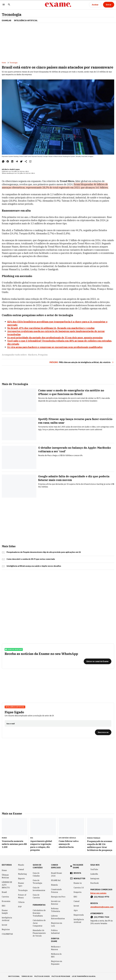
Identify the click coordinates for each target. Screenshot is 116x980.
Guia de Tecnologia (37, 882)
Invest (4, 925)
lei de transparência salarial (84, 976)
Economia (6, 901)
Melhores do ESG (56, 955)
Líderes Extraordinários (58, 917)
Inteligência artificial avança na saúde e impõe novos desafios (34, 566)
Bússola (73, 838)
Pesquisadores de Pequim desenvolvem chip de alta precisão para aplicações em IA (44, 552)
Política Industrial (55, 932)
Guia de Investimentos (39, 889)
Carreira (5, 897)
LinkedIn (94, 874)
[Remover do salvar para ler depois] (30, 161)
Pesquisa (43, 355)
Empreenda (79, 915)
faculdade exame (78, 866)
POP (20, 907)
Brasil (4, 892)
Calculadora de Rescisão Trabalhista (39, 913)
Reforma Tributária (56, 910)
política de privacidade (61, 976)
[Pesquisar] (9, 5)
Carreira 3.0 (79, 888)
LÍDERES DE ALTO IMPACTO (7, 885)
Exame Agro (21, 884)
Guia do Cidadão (36, 874)
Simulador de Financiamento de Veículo (39, 933)
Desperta (78, 892)
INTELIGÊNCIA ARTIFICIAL (26, 20)
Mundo (21, 865)
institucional (14, 976)
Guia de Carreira (36, 896)
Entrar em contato (98, 893)
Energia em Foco (58, 897)
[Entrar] (109, 5)
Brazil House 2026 (57, 874)
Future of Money (22, 896)
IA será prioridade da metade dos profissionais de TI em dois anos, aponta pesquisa (55, 338)
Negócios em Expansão (57, 963)
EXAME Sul (56, 880)
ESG (4, 906)
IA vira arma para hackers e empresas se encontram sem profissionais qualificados (55, 347)
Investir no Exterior (56, 903)
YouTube (94, 869)
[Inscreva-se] (103, 732)
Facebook (94, 883)
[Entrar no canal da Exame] (98, 661)
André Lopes (15, 169)
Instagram (95, 878)
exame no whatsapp (14, 649)
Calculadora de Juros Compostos (39, 923)
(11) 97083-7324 (102, 917)
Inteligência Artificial (15, 707)
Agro (76, 910)
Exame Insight (5, 912)
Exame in (78, 883)
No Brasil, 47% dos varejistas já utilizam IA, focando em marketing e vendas (51, 328)
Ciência (21, 902)
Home (4, 63)
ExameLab (7, 20)
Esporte (21, 878)
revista (77, 873)
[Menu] (4, 5)
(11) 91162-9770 (102, 897)
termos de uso (27, 976)
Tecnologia (12, 14)
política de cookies (42, 976)
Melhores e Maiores (56, 948)
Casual (21, 869)
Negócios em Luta (57, 924)
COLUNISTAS (7, 934)
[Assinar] (95, 5)
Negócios (6, 929)
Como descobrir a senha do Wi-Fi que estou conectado (31, 559)
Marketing (22, 874)
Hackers (32, 355)
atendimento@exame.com (102, 907)
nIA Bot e (6, 169)
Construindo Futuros (56, 891)
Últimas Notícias (5, 876)
